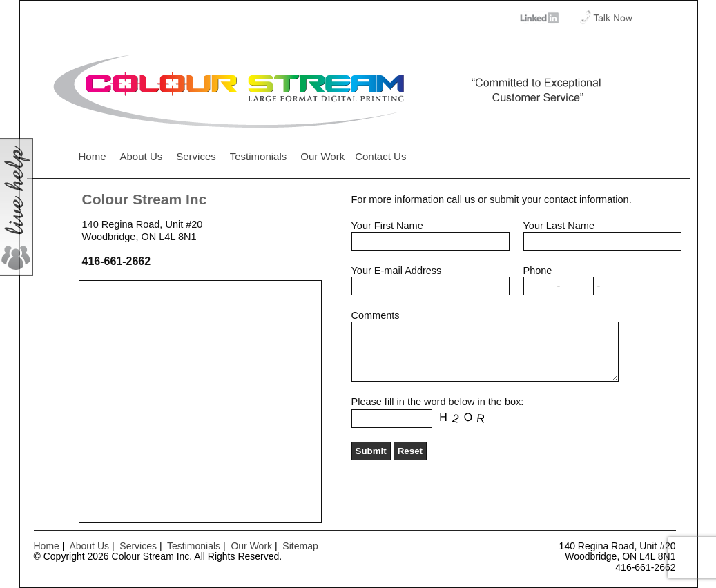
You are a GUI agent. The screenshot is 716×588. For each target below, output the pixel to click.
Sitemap (300, 546)
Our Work (322, 156)
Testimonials (259, 156)
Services (196, 156)
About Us (142, 156)
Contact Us (380, 156)
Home (93, 156)
